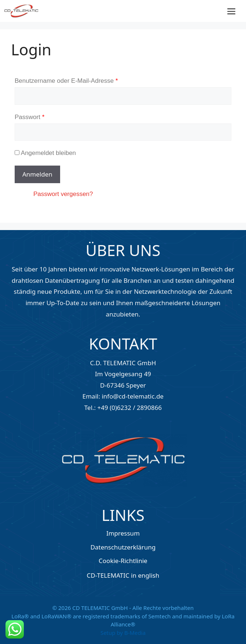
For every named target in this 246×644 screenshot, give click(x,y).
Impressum (123, 533)
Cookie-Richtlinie (123, 561)
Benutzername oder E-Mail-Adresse (66, 81)
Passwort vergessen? (63, 194)
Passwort (30, 117)
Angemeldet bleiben (45, 153)
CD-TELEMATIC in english (123, 575)
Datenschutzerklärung (123, 547)
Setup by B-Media (123, 633)
